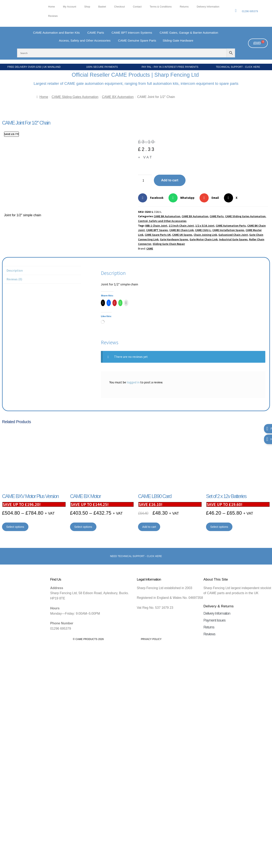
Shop (87, 7)
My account (70, 7)
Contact (137, 7)
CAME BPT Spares (157, 230)
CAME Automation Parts (231, 226)
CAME (150, 248)
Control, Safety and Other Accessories (162, 221)
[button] (152, 198)
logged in (133, 382)
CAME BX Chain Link (181, 230)
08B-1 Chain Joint (156, 226)
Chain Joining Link (205, 235)
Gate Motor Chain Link (204, 239)
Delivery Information (208, 7)
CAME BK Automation (167, 216)
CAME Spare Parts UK (158, 235)
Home (51, 7)
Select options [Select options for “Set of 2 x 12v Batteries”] (219, 527)
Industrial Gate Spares (233, 239)
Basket (102, 7)
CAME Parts (217, 216)
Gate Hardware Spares (174, 239)
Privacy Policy (151, 639)
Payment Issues (214, 620)
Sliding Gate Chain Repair (169, 244)
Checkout (119, 7)
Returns (184, 7)
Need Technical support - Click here (136, 556)
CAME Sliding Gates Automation (75, 97)
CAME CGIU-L (203, 230)
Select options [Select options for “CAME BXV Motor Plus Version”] (15, 527)
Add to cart (170, 180)
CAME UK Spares (182, 235)
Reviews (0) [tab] (14, 279)
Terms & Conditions (161, 7)
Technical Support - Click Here (238, 67)
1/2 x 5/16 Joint (205, 226)
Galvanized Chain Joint (233, 235)
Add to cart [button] (149, 527)
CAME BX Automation (118, 97)
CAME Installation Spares (228, 230)
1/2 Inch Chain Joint (181, 226)
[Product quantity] (145, 180)
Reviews (53, 16)
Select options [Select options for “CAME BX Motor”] (83, 527)
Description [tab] (15, 270)
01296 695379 (250, 11)
